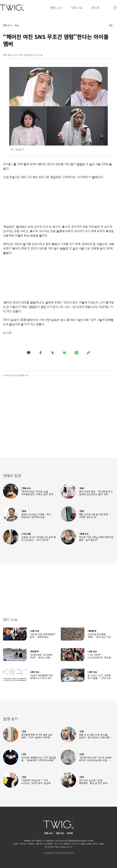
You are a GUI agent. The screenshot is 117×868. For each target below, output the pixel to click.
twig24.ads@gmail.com (63, 847)
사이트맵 (90, 841)
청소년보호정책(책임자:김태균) (76, 841)
